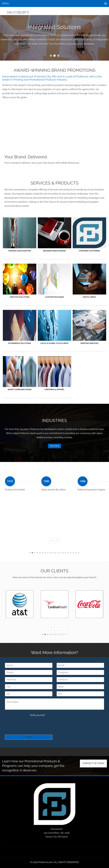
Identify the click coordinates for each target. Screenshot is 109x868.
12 (58, 553)
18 (73, 553)
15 (66, 553)
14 (63, 553)
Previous (51, 540)
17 (71, 553)
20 (78, 553)
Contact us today (93, 764)
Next (57, 540)
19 (76, 553)
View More (55, 446)
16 (68, 553)
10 (53, 553)
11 (55, 553)
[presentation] (27, 723)
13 (60, 553)
